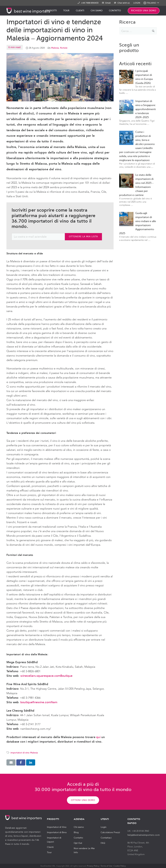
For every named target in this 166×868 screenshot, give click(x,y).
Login (103, 827)
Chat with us (124, 3)
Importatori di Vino (57, 827)
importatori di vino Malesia (24, 753)
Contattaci (106, 838)
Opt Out (78, 843)
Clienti (50, 847)
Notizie (64, 48)
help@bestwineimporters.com (144, 835)
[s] (138, 31)
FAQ (103, 843)
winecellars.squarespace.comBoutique (46, 676)
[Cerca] (153, 31)
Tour (49, 852)
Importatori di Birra (57, 832)
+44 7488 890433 (90, 3)
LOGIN (137, 3)
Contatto (78, 838)
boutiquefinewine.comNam (39, 702)
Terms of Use (106, 866)
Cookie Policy (120, 866)
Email (108, 3)
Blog (76, 832)
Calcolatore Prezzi (110, 832)
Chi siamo (79, 827)
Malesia (55, 48)
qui (98, 737)
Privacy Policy (93, 866)
